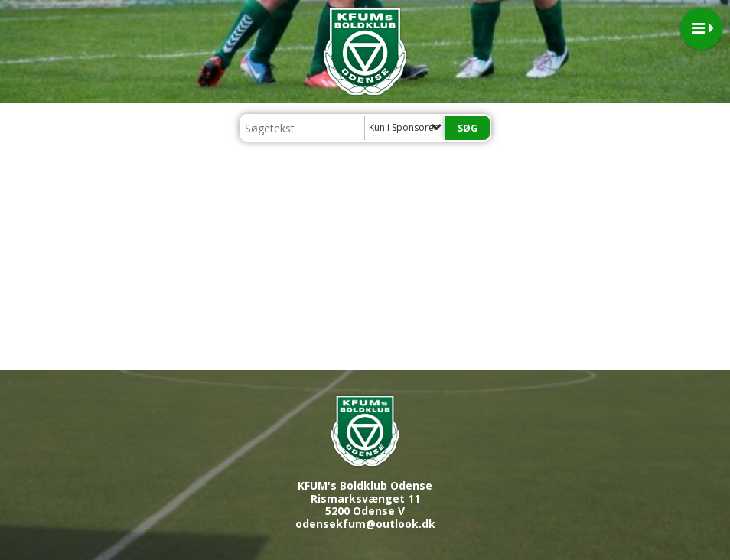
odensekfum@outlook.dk (365, 524)
